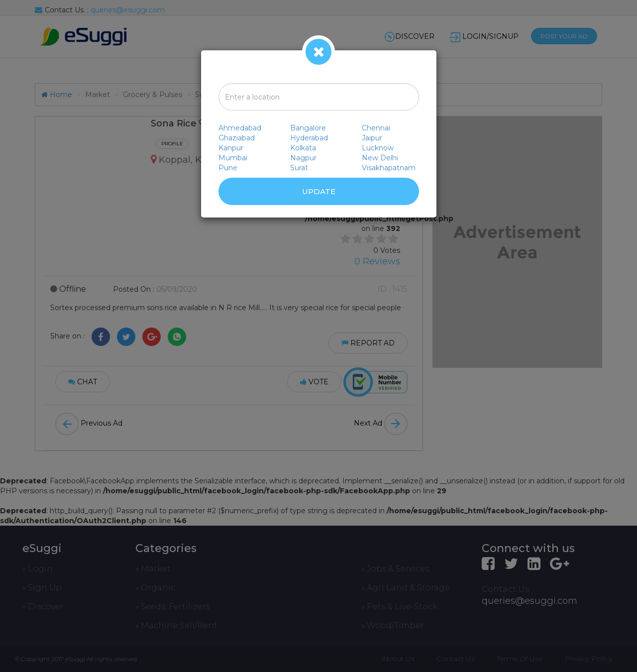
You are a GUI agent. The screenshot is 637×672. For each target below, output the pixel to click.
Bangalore (308, 128)
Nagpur (303, 158)
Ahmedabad (240, 128)
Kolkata (303, 148)
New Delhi (380, 158)
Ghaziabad (237, 138)
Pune (228, 168)
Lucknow (378, 148)
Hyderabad (309, 138)
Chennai (376, 128)
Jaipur (372, 138)
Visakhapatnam (389, 168)
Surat (299, 168)
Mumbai (233, 158)
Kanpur (231, 148)
